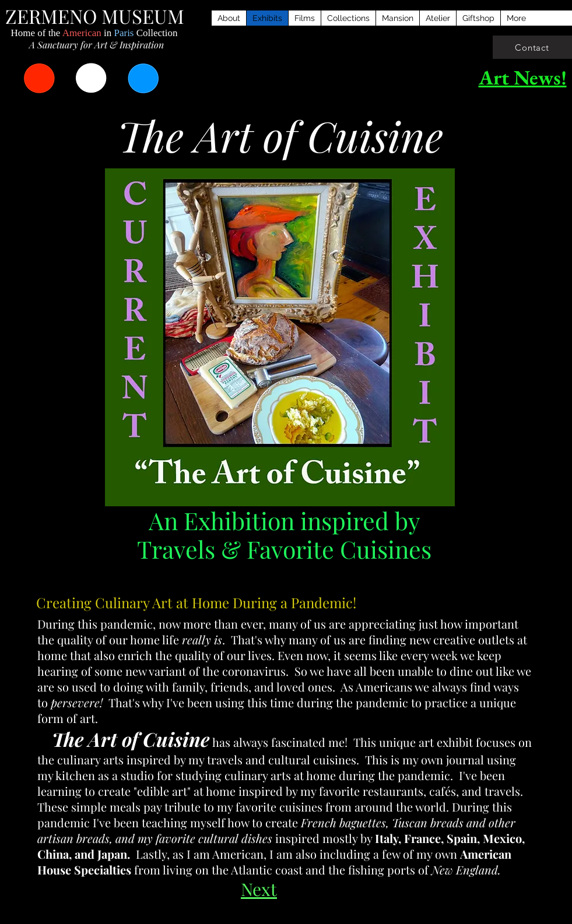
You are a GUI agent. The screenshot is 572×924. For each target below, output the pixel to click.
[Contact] (532, 47)
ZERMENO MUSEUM (95, 16)
